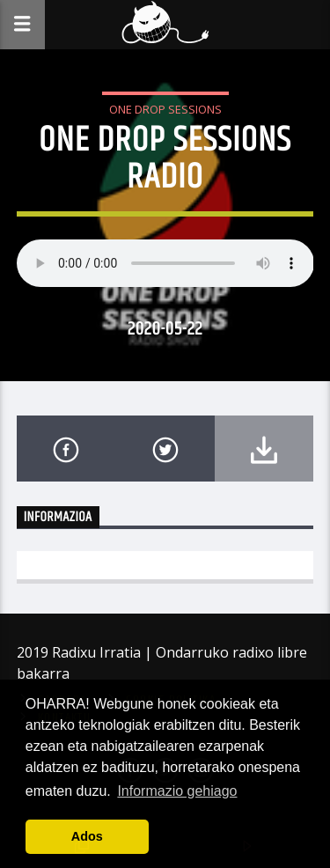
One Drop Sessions (165, 109)
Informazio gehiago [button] (177, 791)
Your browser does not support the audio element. (165, 263)
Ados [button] (87, 836)
